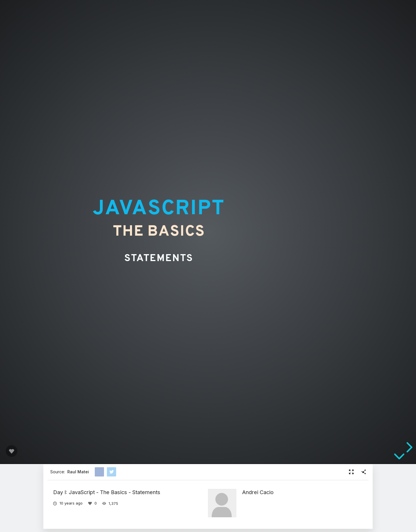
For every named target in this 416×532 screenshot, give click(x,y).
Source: (70, 472)
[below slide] (399, 459)
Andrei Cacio (258, 492)
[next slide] (408, 447)
